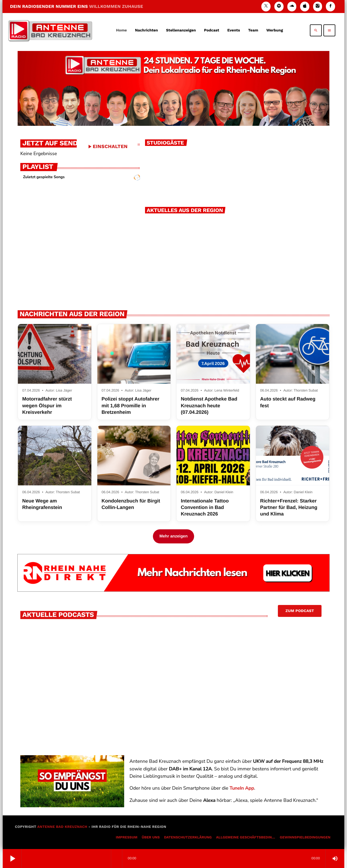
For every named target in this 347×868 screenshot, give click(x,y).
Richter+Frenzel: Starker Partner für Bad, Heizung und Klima (289, 507)
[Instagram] (318, 6)
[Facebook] (330, 6)
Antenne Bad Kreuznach (62, 827)
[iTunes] (305, 6)
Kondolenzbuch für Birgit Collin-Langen (131, 504)
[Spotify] (279, 6)
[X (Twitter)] (266, 6)
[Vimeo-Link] (50, 30)
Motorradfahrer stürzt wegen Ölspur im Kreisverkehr (47, 406)
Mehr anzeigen (173, 536)
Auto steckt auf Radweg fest (288, 402)
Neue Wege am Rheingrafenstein (42, 504)
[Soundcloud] (292, 6)
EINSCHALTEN (107, 147)
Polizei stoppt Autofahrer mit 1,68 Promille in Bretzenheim (131, 406)
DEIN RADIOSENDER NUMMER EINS (77, 6)
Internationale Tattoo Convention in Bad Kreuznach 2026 (205, 507)
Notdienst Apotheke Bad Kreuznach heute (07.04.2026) (209, 406)
